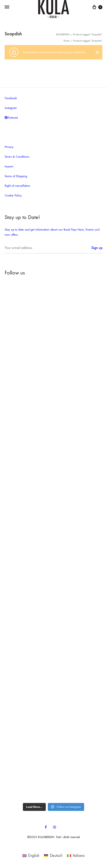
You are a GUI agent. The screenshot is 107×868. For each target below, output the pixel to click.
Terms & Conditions (17, 157)
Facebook (11, 98)
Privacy (9, 147)
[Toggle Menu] (7, 7)
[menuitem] (31, 855)
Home (67, 41)
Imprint (9, 166)
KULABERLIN (63, 34)
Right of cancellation (17, 186)
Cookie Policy (13, 195)
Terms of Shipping (16, 176)
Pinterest (11, 118)
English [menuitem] (34, 856)
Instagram (11, 108)
